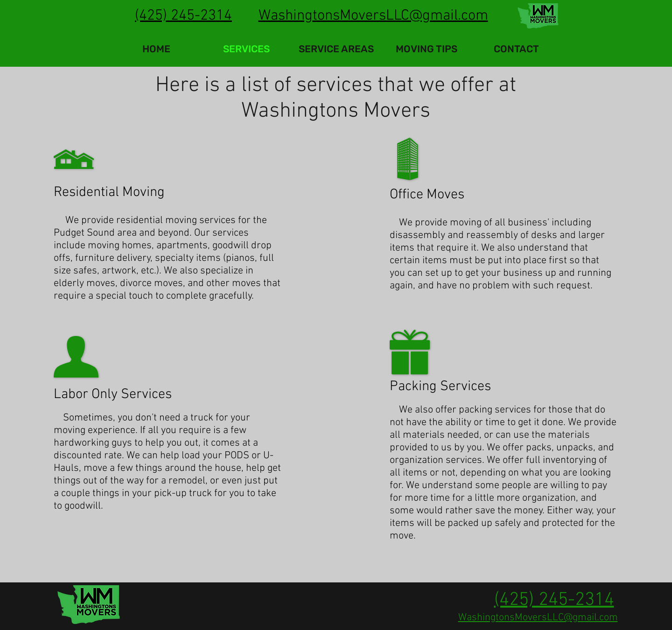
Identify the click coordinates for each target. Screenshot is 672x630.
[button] (336, 49)
